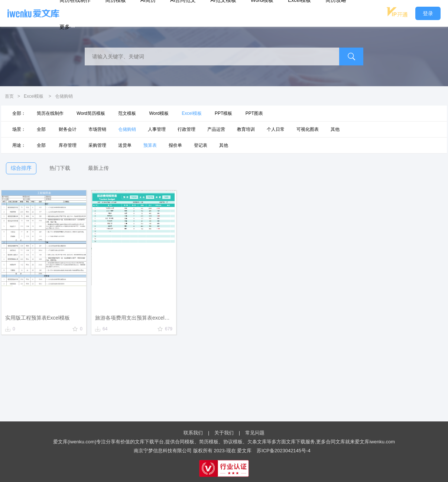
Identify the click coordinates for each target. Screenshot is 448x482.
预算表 (150, 145)
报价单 (175, 145)
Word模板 (159, 113)
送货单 (125, 145)
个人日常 (276, 129)
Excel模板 (34, 96)
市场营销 (97, 129)
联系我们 (193, 433)
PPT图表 (254, 113)
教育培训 (246, 129)
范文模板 (127, 113)
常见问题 (255, 433)
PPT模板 (223, 113)
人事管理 (157, 129)
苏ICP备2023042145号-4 (284, 451)
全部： (19, 113)
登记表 (201, 145)
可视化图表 (308, 129)
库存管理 (68, 145)
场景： (19, 129)
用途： (19, 145)
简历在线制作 (50, 113)
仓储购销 (127, 129)
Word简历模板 (91, 113)
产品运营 (216, 129)
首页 (9, 96)
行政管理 (186, 129)
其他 (335, 129)
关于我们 (224, 433)
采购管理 (97, 145)
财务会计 (68, 129)
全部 (41, 129)
